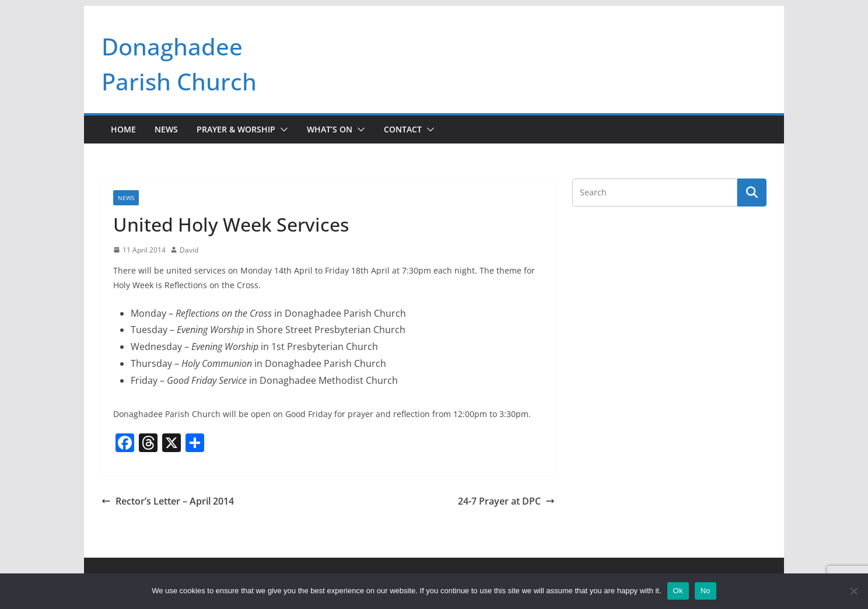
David (189, 250)
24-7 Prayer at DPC (506, 501)
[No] (853, 591)
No (706, 591)
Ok (678, 591)
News (166, 129)
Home (123, 129)
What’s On (330, 129)
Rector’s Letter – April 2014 (168, 501)
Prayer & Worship (236, 129)
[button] (282, 129)
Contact (403, 129)
